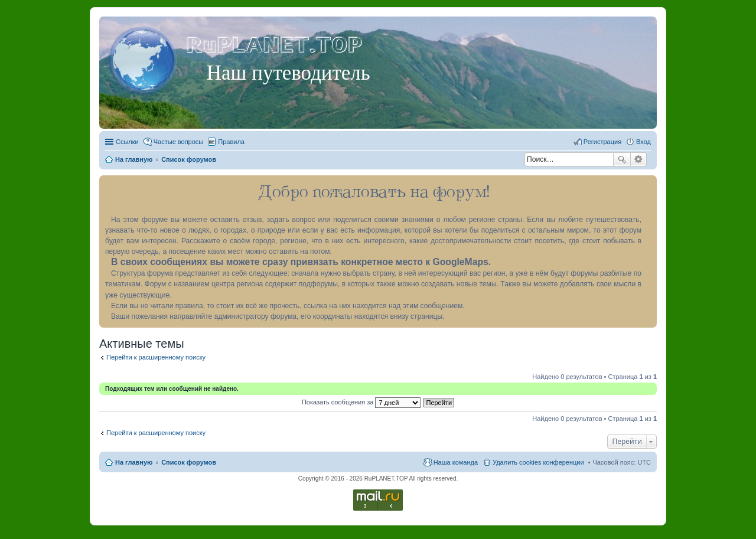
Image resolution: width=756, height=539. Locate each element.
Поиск (622, 159)
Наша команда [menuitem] (456, 462)
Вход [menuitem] (643, 142)
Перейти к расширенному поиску (156, 357)
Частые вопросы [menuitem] (179, 142)
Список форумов (189, 462)
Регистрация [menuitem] (602, 142)
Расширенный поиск (639, 159)
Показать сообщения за (361, 402)
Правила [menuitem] (231, 142)
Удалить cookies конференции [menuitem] (538, 462)
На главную (134, 462)
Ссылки (127, 142)
